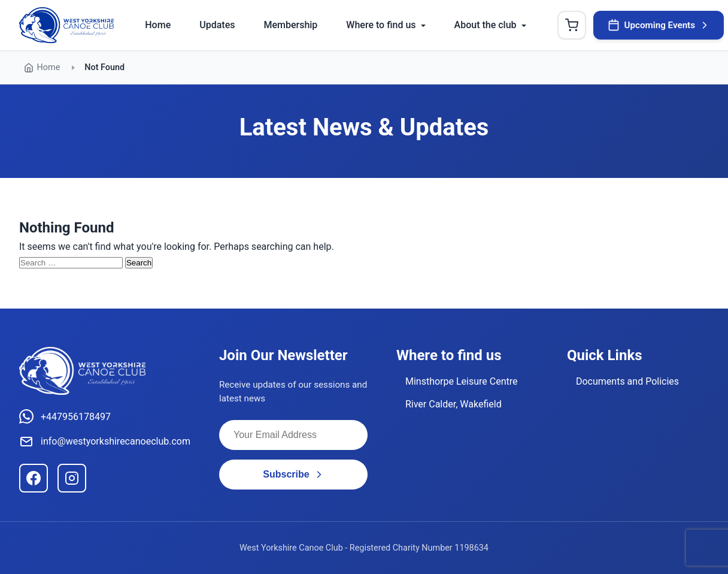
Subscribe (293, 474)
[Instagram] (72, 478)
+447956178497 (65, 416)
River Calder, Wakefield (454, 404)
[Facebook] (34, 478)
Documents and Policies (627, 381)
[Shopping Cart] (572, 25)
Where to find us (381, 25)
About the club (486, 25)
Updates (217, 25)
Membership (290, 25)
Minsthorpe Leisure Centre (462, 381)
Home (158, 25)
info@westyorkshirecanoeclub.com (105, 442)
